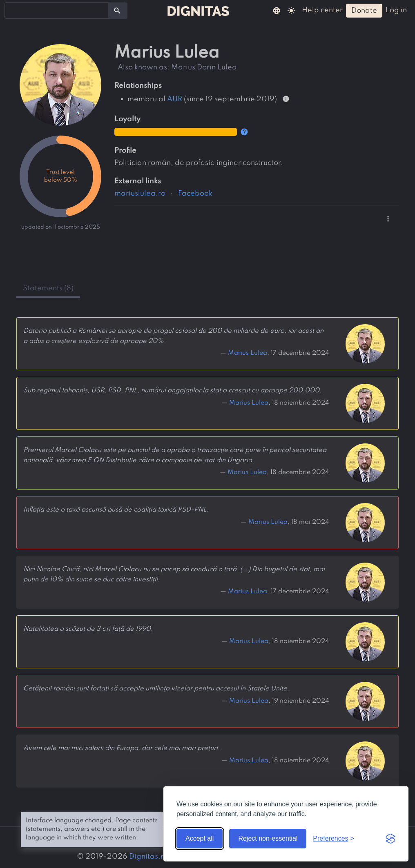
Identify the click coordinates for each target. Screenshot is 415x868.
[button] (277, 10)
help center (322, 10)
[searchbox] (12, 10)
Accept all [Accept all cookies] (200, 838)
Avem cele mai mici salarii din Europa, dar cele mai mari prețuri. (122, 748)
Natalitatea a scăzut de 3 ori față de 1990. (88, 629)
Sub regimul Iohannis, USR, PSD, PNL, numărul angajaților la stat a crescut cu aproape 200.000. (172, 391)
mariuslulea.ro (140, 194)
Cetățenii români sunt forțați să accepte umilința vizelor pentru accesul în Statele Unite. (156, 689)
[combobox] (57, 11)
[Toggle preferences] (334, 839)
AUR (175, 99)
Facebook (195, 194)
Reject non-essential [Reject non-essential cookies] (268, 838)
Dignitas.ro (148, 857)
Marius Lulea (248, 353)
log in (396, 10)
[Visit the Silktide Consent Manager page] (390, 839)
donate (364, 11)
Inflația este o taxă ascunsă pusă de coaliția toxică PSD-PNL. (116, 510)
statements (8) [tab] (48, 288)
